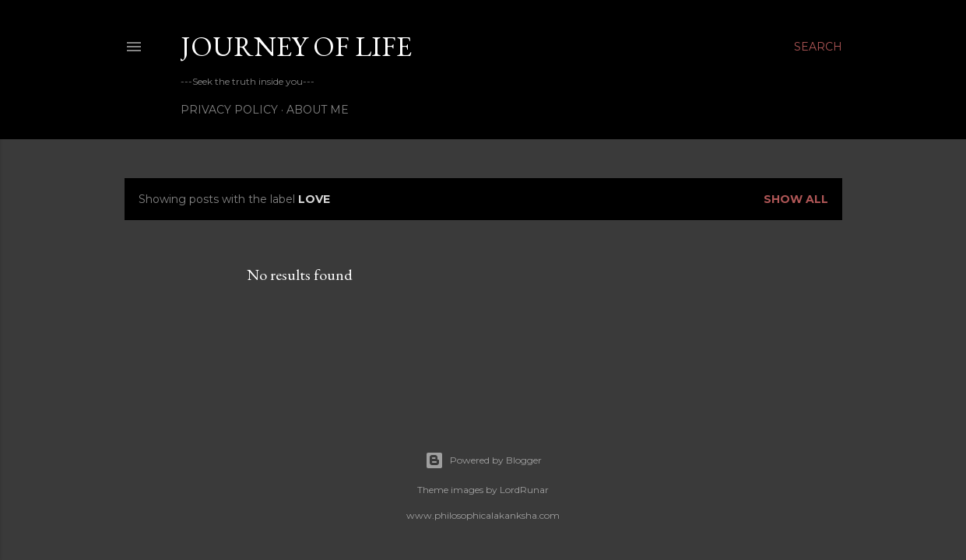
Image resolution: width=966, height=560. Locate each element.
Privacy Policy (229, 110)
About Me (318, 110)
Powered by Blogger (483, 460)
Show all (796, 199)
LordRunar (524, 490)
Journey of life (296, 46)
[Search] (818, 47)
